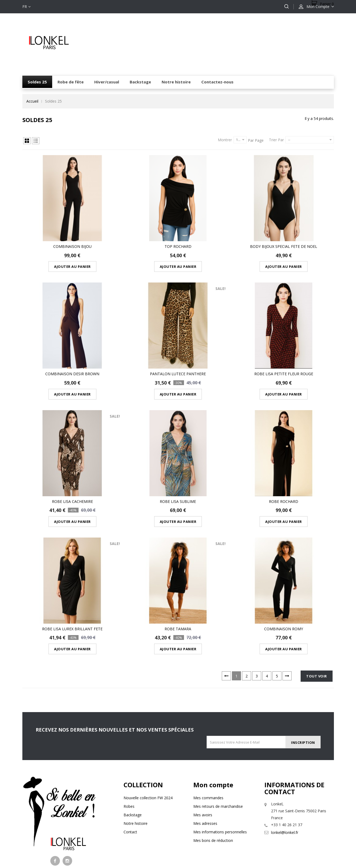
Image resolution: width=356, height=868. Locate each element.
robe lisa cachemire (72, 467)
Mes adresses (205, 778)
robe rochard (284, 467)
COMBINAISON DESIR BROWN (72, 351)
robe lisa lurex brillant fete (72, 583)
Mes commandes (208, 752)
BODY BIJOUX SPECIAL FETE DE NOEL (284, 235)
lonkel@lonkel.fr (285, 787)
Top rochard (178, 235)
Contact (130, 786)
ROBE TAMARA (178, 583)
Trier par (276, 140)
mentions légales (140, 843)
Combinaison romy (284, 583)
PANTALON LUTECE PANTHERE (178, 351)
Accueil (32, 101)
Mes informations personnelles (220, 786)
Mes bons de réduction (213, 795)
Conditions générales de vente (206, 843)
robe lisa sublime (178, 467)
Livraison (167, 843)
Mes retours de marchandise (218, 760)
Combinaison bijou (72, 235)
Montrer (225, 140)
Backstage (133, 769)
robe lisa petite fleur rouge (284, 351)
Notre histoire (136, 778)
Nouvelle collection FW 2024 (148, 752)
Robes (129, 760)
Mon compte (213, 739)
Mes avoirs (203, 769)
